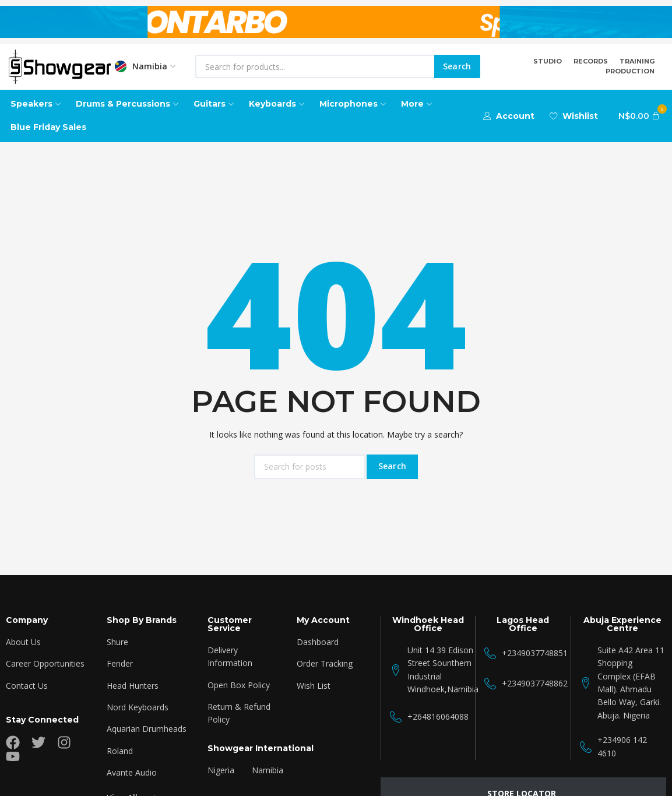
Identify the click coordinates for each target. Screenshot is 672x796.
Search (457, 66)
